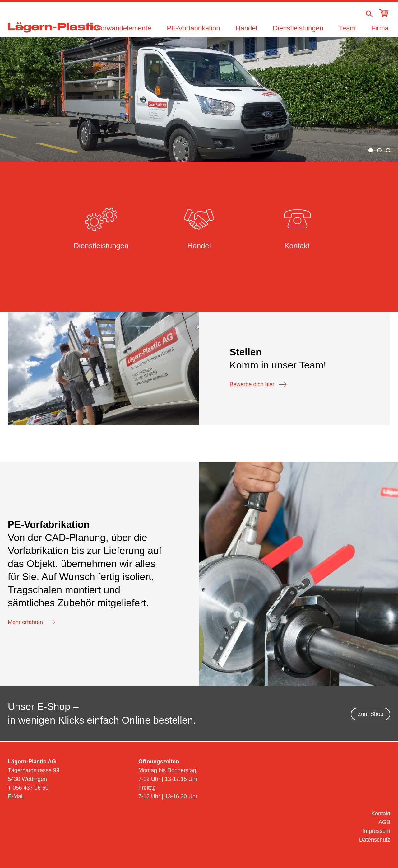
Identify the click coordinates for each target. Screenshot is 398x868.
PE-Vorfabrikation (193, 28)
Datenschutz (375, 840)
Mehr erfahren (31, 622)
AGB (384, 822)
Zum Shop (370, 714)
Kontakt (381, 814)
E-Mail (16, 796)
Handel (247, 28)
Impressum (376, 831)
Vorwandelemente (124, 28)
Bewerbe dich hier (258, 385)
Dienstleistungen (298, 28)
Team (347, 28)
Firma (380, 28)
